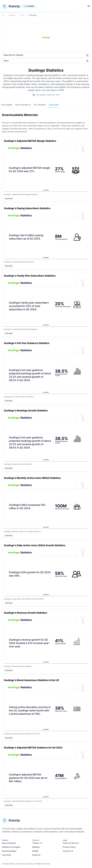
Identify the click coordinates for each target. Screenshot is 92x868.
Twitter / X (37, 843)
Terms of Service (71, 843)
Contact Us (68, 851)
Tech (22, 15)
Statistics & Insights (11, 847)
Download (9, 198)
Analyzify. (30, 864)
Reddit (35, 851)
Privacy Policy (69, 847)
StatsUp (12, 15)
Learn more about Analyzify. (72, 832)
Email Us (36, 855)
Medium (36, 847)
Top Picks (7, 855)
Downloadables (9, 851)
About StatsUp (9, 843)
